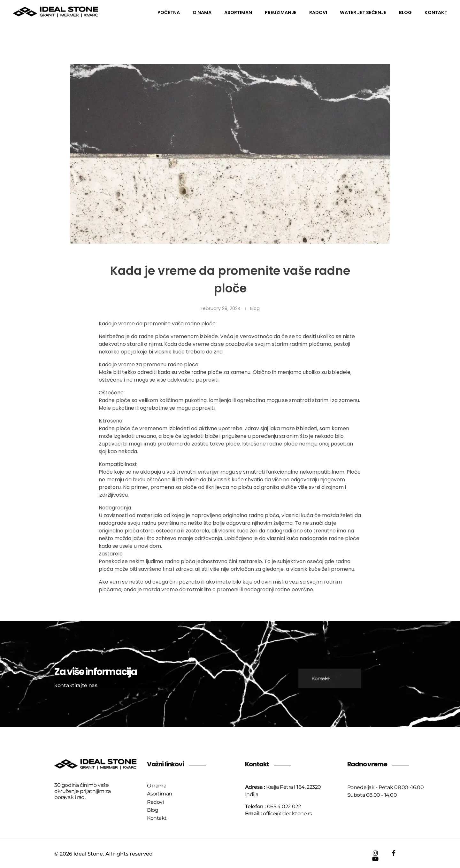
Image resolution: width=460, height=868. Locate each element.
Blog (255, 308)
